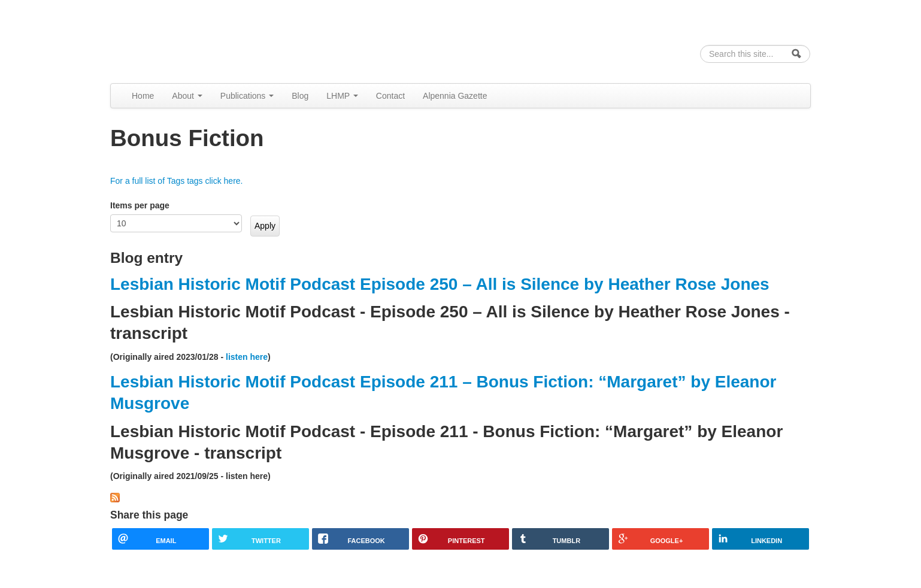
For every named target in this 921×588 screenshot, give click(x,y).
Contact (390, 96)
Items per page (140, 205)
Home (143, 96)
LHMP (342, 96)
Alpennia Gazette (455, 96)
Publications (247, 96)
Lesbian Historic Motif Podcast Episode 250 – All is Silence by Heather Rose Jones (440, 284)
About (187, 96)
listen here (247, 357)
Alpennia (172, 40)
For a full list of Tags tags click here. (177, 181)
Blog (300, 96)
